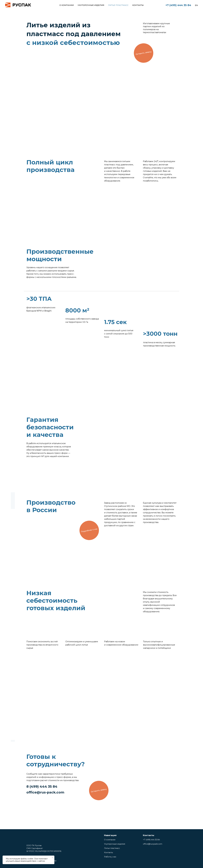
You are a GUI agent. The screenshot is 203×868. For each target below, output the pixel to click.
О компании (67, 5)
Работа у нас (110, 857)
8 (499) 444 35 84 (42, 787)
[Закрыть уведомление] (52, 858)
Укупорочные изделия (91, 5)
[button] (144, 53)
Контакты (138, 5)
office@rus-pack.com (45, 792)
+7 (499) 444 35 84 (178, 5)
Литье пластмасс (118, 5)
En (196, 5)
